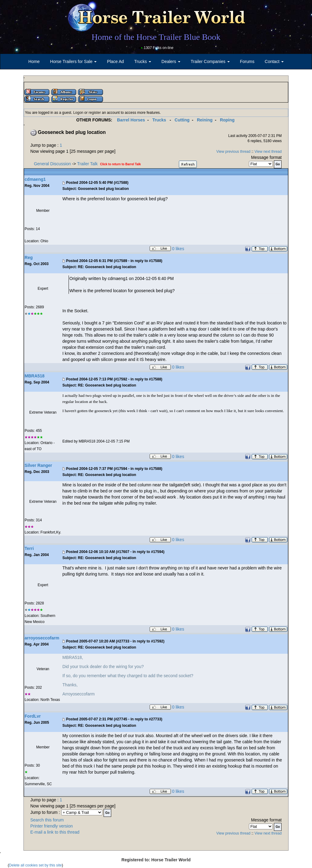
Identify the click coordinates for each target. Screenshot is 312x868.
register (95, 113)
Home (34, 61)
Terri (29, 548)
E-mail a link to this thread (55, 832)
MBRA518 (35, 376)
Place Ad (115, 61)
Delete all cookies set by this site (35, 865)
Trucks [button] (143, 61)
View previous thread (233, 152)
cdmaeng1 (35, 179)
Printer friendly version (52, 826)
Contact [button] (274, 61)
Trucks (159, 120)
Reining (205, 120)
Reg (29, 257)
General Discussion (52, 164)
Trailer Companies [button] (210, 61)
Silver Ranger (38, 465)
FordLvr (33, 716)
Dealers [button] (171, 61)
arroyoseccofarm (42, 638)
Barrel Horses (131, 120)
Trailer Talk (87, 164)
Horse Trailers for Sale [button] (73, 61)
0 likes (178, 249)
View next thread (268, 152)
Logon (78, 113)
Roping (227, 120)
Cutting (182, 120)
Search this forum (47, 820)
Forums (247, 61)
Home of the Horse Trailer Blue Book (156, 37)
